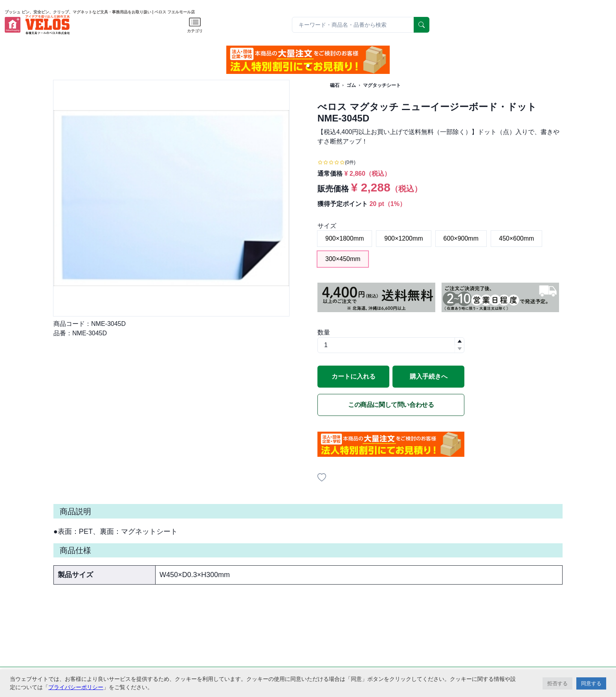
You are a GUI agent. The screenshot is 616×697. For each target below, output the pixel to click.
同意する (591, 683)
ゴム (351, 85)
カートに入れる (354, 376)
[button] (308, 66)
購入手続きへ (429, 376)
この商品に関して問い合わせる (391, 405)
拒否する (557, 683)
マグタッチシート (382, 85)
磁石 (335, 85)
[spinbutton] (391, 345)
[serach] (422, 25)
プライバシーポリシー (76, 687)
